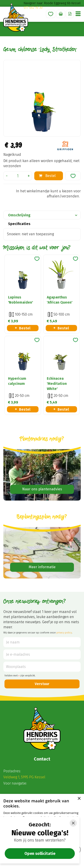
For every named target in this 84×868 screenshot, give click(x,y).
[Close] (73, 823)
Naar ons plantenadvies (42, 489)
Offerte (70, 14)
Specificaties (19, 224)
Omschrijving (19, 215)
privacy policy (64, 633)
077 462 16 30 (33, 8)
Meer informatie (42, 567)
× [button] (79, 799)
